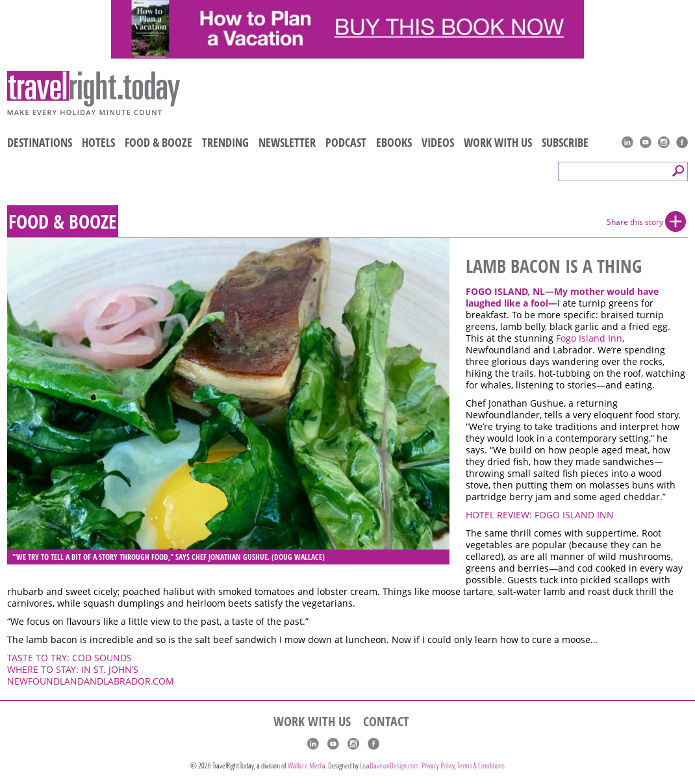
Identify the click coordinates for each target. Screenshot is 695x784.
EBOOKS (394, 142)
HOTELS (98, 142)
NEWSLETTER (287, 142)
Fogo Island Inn (589, 338)
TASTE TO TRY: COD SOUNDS (69, 658)
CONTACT (386, 722)
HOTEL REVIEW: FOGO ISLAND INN (540, 515)
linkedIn (627, 142)
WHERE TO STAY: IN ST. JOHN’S (73, 670)
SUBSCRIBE (565, 142)
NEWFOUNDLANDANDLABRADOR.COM (91, 681)
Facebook (682, 142)
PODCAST (346, 142)
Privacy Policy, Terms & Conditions (463, 765)
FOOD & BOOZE (158, 142)
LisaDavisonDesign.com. (391, 765)
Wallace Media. (307, 765)
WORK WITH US (498, 142)
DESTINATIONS (40, 142)
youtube (646, 142)
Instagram (664, 142)
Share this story (635, 222)
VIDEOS (438, 142)
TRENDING (225, 142)
